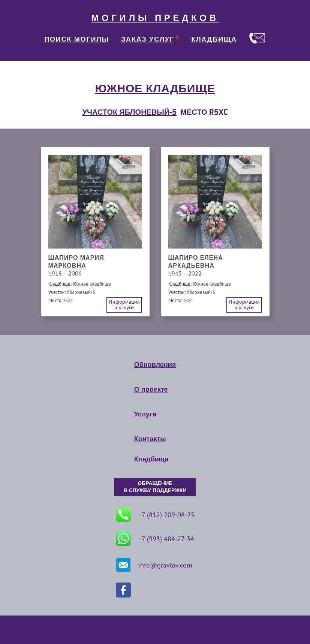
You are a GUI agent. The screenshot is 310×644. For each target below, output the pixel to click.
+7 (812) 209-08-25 (155, 515)
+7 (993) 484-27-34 (155, 539)
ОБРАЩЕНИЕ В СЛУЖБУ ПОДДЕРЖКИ (155, 487)
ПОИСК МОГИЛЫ (77, 39)
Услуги (145, 414)
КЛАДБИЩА (214, 39)
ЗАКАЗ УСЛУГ (148, 39)
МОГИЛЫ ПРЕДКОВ (155, 18)
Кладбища (151, 459)
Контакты (150, 439)
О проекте (151, 389)
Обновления (155, 365)
